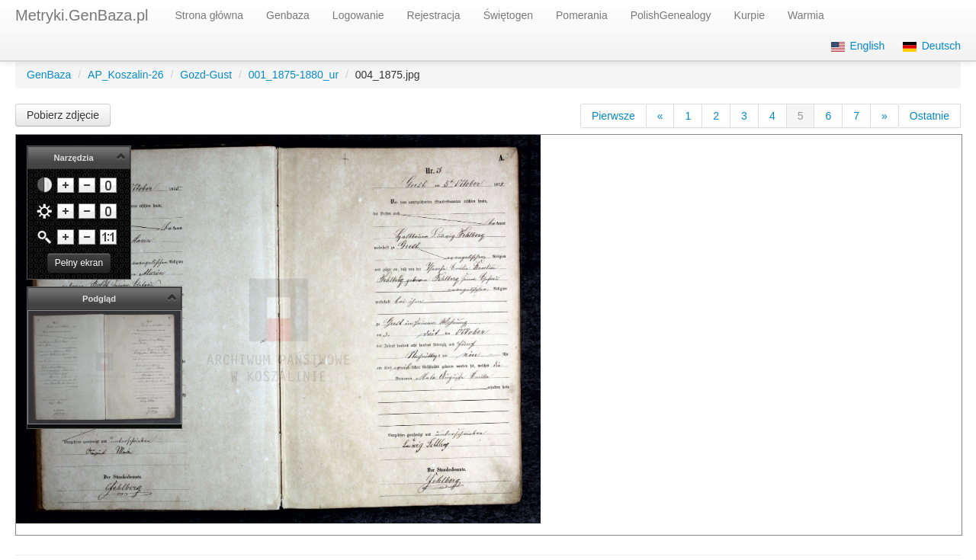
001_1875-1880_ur (294, 75)
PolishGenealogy (671, 15)
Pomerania (582, 15)
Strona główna (210, 15)
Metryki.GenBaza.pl (82, 15)
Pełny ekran (79, 263)
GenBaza (49, 75)
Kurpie (750, 15)
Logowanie (358, 15)
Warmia (806, 15)
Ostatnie (929, 116)
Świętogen (508, 15)
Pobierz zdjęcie (63, 115)
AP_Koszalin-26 (126, 75)
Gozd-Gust (206, 75)
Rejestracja (434, 15)
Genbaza (288, 15)
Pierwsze (613, 116)
